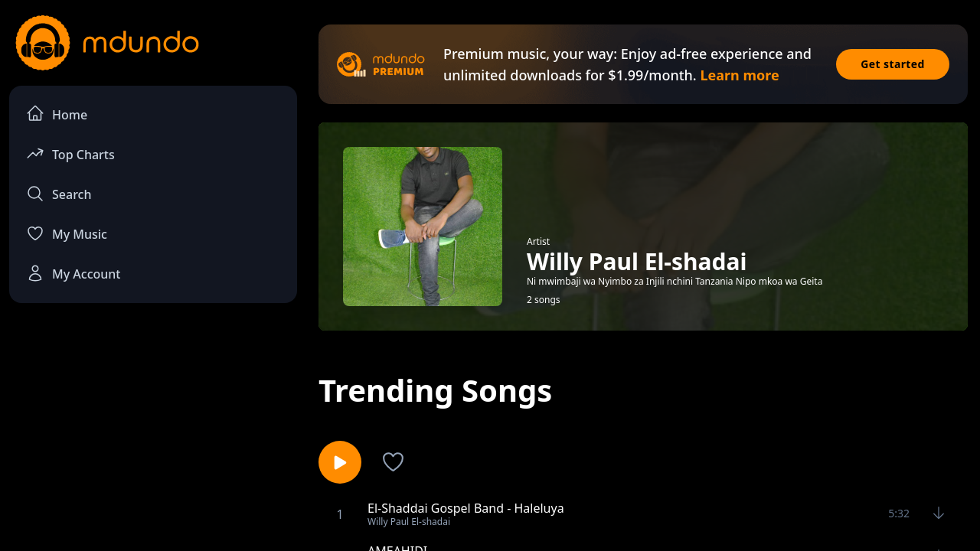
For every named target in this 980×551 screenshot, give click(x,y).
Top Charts (70, 153)
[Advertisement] (153, 441)
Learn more (739, 75)
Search (59, 194)
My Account (73, 273)
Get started (893, 64)
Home (57, 114)
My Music (67, 233)
